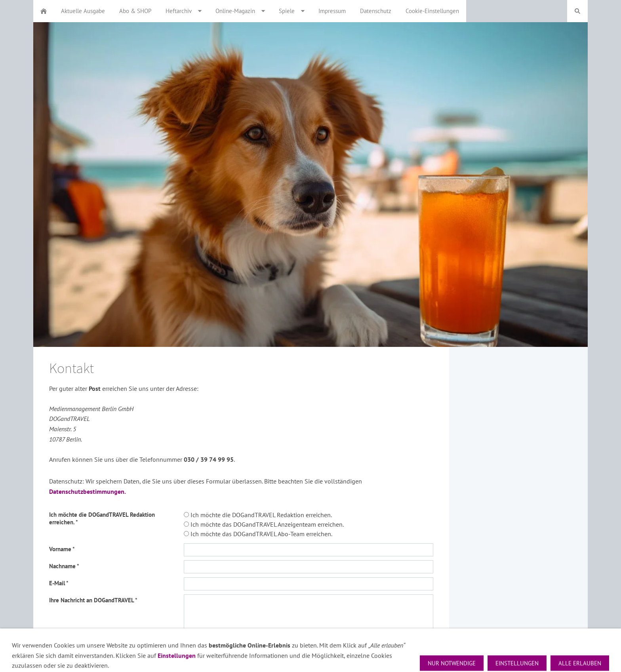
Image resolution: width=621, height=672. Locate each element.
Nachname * (64, 566)
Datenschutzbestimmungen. (88, 491)
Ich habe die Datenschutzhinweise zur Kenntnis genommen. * (109, 647)
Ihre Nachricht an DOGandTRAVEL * (93, 600)
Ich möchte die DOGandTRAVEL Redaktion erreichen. (258, 515)
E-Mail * (59, 583)
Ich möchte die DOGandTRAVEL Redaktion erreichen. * (102, 518)
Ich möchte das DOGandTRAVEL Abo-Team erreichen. (258, 534)
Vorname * (62, 549)
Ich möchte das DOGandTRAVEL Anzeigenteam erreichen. (264, 524)
